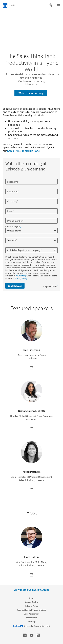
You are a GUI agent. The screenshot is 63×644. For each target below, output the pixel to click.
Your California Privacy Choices (32, 610)
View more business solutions (32, 590)
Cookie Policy (32, 602)
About (32, 598)
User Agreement (32, 614)
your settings (21, 276)
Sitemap (32, 622)
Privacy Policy (21, 278)
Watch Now (15, 286)
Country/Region (13, 227)
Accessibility (32, 618)
